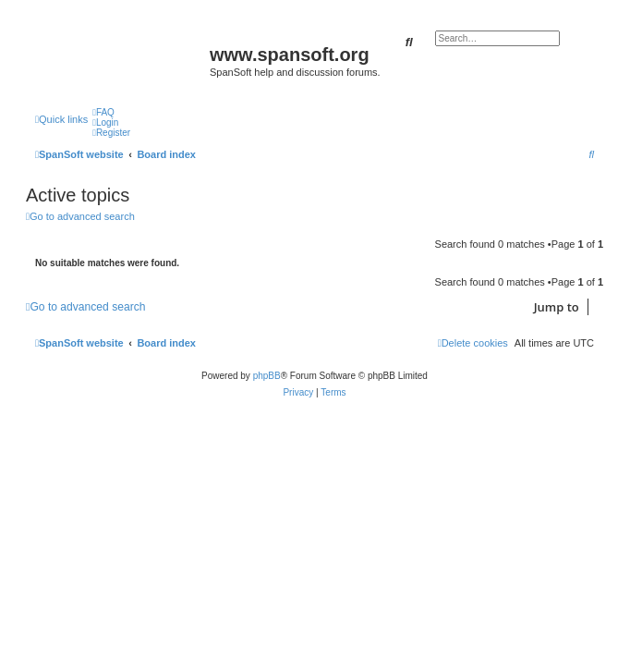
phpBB (267, 376)
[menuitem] (103, 112)
